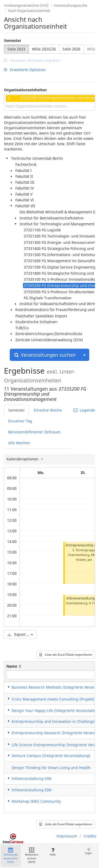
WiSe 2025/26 (44, 49)
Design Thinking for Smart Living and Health (51, 768)
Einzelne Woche (48, 410)
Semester (13, 40)
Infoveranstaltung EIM (32, 778)
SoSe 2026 (72, 49)
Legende (84, 410)
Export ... (20, 634)
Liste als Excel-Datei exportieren (66, 655)
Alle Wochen (19, 443)
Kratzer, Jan (84, 560)
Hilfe (53, 852)
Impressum (67, 836)
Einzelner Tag (20, 421)
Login (88, 851)
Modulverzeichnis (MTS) (32, 856)
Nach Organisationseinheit (29, 11)
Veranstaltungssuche (70, 5)
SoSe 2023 (16, 49)
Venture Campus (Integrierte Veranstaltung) (51, 756)
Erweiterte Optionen (25, 70)
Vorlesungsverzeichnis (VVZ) (26, 5)
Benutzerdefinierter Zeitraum (34, 432)
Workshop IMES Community (36, 801)
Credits (90, 836)
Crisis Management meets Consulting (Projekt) (53, 699)
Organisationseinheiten (25, 90)
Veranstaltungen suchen (45, 355)
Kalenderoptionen (23, 459)
